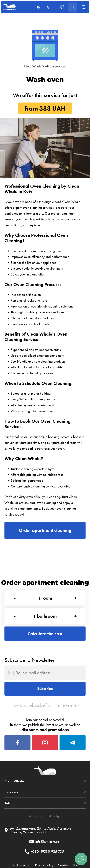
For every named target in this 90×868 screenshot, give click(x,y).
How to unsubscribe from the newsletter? (45, 705)
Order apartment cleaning (45, 530)
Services (11, 792)
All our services (55, 66)
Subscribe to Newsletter (29, 660)
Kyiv (59, 816)
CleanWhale (33, 66)
